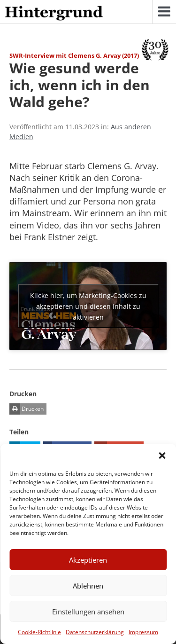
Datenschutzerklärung (95, 632)
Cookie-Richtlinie (39, 632)
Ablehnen (88, 586)
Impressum (143, 632)
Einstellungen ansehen (88, 612)
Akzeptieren (88, 560)
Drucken (27, 409)
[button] (162, 456)
